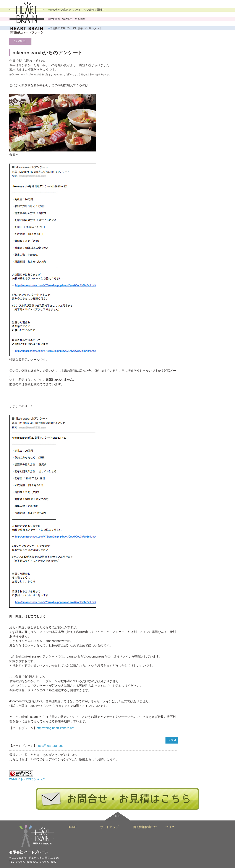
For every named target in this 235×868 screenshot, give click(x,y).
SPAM (172, 740)
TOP (117, 816)
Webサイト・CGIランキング (27, 779)
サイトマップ (109, 827)
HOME (72, 827)
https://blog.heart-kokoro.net (55, 728)
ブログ (170, 827)
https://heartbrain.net (50, 746)
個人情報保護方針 (145, 827)
